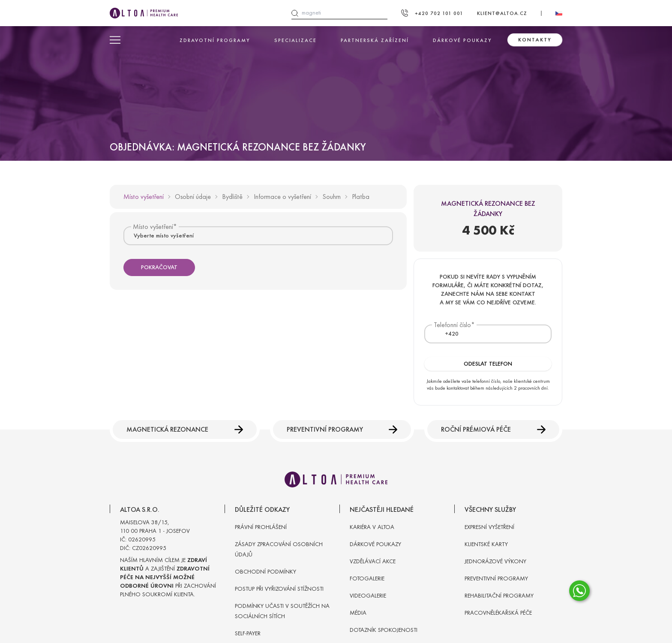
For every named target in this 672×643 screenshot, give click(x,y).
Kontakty (535, 40)
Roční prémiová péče (493, 430)
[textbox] (447, 334)
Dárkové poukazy (462, 40)
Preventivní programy (342, 430)
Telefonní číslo (452, 325)
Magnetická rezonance (185, 430)
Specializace (295, 40)
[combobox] (258, 236)
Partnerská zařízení (375, 40)
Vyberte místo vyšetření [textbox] (164, 236)
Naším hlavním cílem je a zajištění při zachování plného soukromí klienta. (168, 577)
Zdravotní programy (215, 40)
